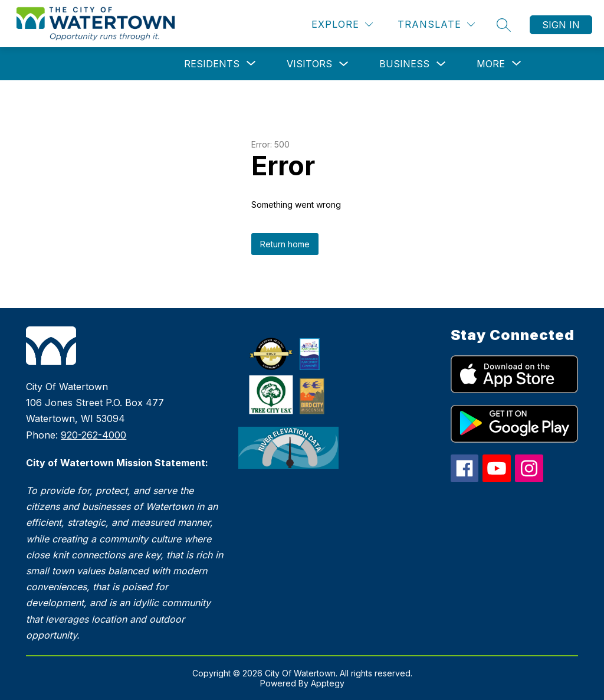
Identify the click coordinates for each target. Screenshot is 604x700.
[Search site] (504, 25)
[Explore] (342, 24)
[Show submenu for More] (491, 64)
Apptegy (328, 683)
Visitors (309, 64)
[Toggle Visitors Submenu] (344, 64)
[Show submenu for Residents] (212, 64)
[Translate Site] (436, 24)
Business (404, 64)
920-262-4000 (93, 435)
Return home (285, 244)
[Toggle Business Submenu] (441, 64)
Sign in (561, 25)
